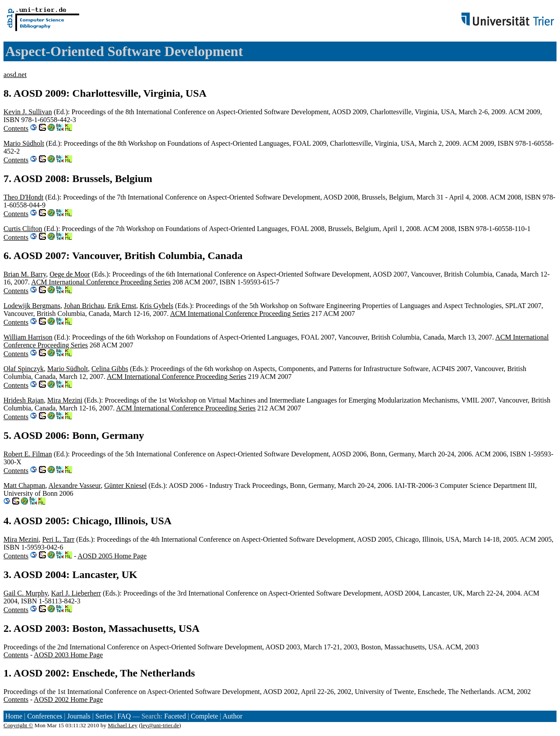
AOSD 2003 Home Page (68, 655)
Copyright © (18, 725)
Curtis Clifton (23, 229)
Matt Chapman (24, 485)
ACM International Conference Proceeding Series (101, 282)
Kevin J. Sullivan (28, 112)
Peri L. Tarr (58, 539)
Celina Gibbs (110, 369)
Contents (16, 128)
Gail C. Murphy (26, 593)
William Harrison (28, 337)
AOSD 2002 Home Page (68, 699)
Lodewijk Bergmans (32, 306)
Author (233, 716)
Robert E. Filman (28, 454)
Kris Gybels (156, 306)
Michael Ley (122, 725)
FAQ (124, 716)
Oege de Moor (70, 274)
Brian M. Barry (25, 274)
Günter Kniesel (125, 485)
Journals (79, 716)
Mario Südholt (24, 143)
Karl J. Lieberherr (76, 593)
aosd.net (15, 75)
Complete (204, 716)
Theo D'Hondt (23, 197)
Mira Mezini (65, 400)
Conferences (45, 716)
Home (14, 716)
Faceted (175, 716)
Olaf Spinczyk (24, 369)
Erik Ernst (122, 306)
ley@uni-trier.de (160, 725)
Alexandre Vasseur (75, 485)
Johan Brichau (84, 306)
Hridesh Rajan (24, 400)
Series (104, 716)
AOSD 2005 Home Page (112, 556)
